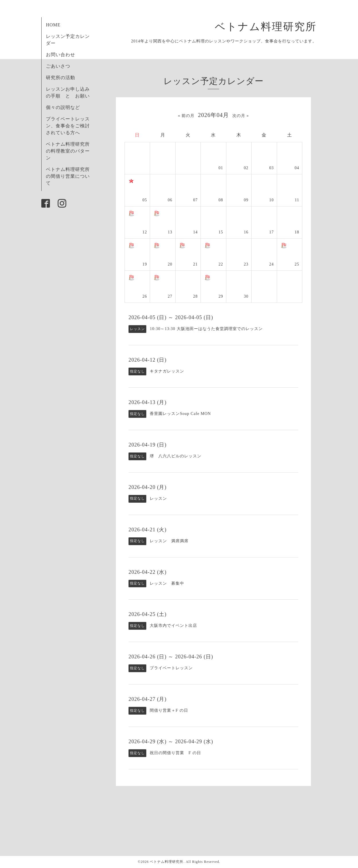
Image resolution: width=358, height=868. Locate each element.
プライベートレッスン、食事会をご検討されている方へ (68, 126)
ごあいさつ (58, 66)
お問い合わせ (61, 55)
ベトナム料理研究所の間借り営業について (68, 176)
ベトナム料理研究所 (271, 27)
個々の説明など (63, 107)
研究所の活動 (61, 78)
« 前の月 (186, 116)
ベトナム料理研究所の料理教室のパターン (68, 151)
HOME (53, 25)
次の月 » (241, 116)
